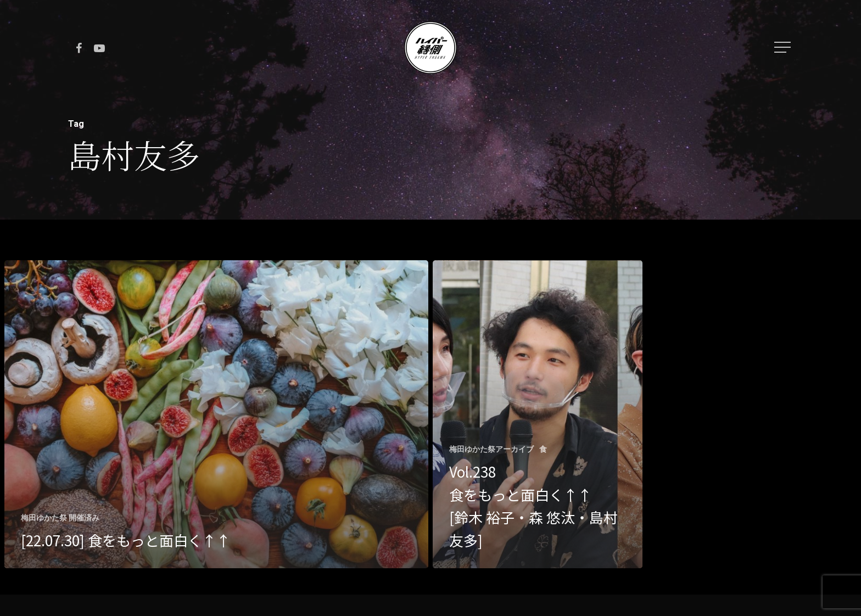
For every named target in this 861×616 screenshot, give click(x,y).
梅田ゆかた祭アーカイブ (491, 449)
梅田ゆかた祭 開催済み (60, 518)
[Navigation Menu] (784, 47)
